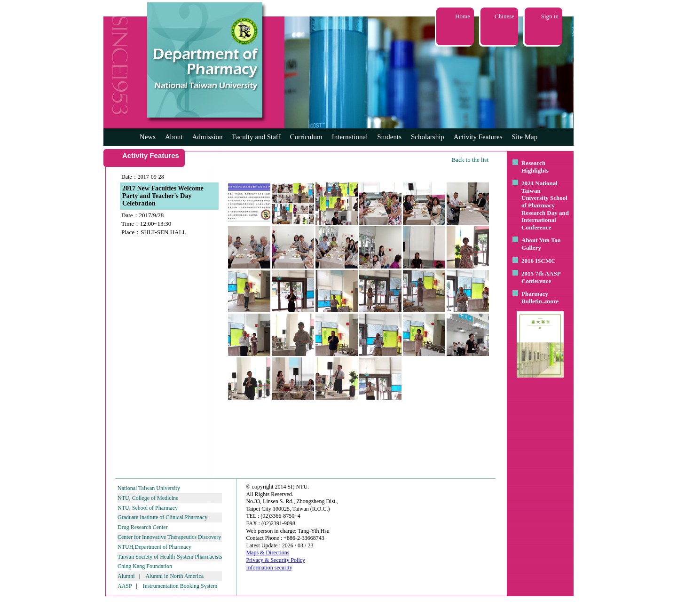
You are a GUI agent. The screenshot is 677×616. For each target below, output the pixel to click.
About (174, 137)
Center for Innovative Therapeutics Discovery (169, 537)
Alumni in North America (174, 576)
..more (550, 301)
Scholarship (428, 137)
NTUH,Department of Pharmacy (154, 547)
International (350, 137)
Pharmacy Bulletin (535, 297)
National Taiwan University (149, 488)
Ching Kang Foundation (145, 566)
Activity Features (478, 137)
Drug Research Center (143, 527)
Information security (269, 568)
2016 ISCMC (539, 261)
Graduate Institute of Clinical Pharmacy (162, 517)
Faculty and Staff (256, 137)
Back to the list (470, 160)
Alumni (126, 576)
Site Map (525, 137)
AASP (125, 586)
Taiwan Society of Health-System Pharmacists (170, 557)
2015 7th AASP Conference (541, 277)
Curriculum (306, 137)
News (148, 137)
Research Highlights (535, 167)
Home (463, 16)
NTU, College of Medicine (148, 498)
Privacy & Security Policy (276, 560)
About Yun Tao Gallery (541, 244)
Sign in (550, 16)
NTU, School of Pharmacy (148, 508)
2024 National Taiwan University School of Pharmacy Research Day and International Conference (545, 205)
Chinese (504, 16)
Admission (207, 137)
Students (389, 137)
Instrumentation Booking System (180, 586)
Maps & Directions (268, 553)
